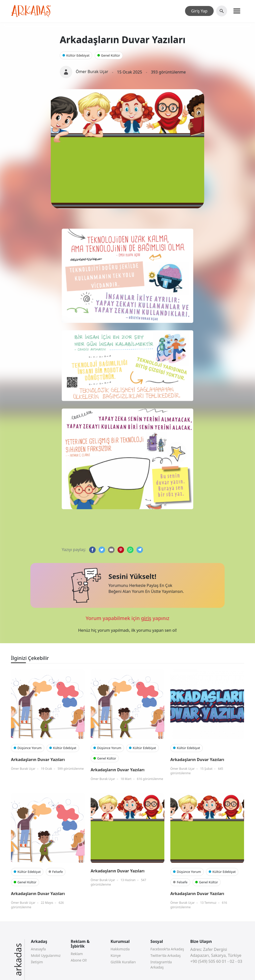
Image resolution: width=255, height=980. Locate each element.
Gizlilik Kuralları (123, 962)
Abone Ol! (79, 960)
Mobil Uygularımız (46, 955)
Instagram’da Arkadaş (161, 965)
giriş (146, 618)
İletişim (37, 962)
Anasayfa (38, 949)
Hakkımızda (120, 949)
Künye (116, 955)
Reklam (77, 954)
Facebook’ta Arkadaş (167, 949)
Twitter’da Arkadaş (165, 955)
